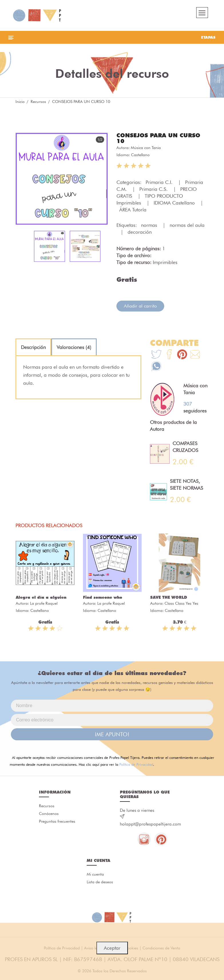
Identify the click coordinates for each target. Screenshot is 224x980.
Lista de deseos (100, 884)
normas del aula (187, 227)
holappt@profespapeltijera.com (150, 826)
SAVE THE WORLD (169, 599)
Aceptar (112, 948)
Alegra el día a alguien (41, 599)
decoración (140, 233)
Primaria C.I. (160, 184)
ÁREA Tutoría (133, 211)
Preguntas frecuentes (57, 824)
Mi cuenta (95, 876)
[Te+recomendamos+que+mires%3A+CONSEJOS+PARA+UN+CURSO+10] (169, 357)
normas (150, 227)
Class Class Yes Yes (181, 605)
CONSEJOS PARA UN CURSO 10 (158, 140)
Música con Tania (146, 149)
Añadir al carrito (140, 307)
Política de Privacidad (136, 766)
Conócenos (49, 816)
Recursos (38, 103)
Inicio (20, 103)
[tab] (33, 349)
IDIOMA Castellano (175, 204)
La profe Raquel (44, 605)
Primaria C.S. (154, 191)
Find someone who (103, 599)
